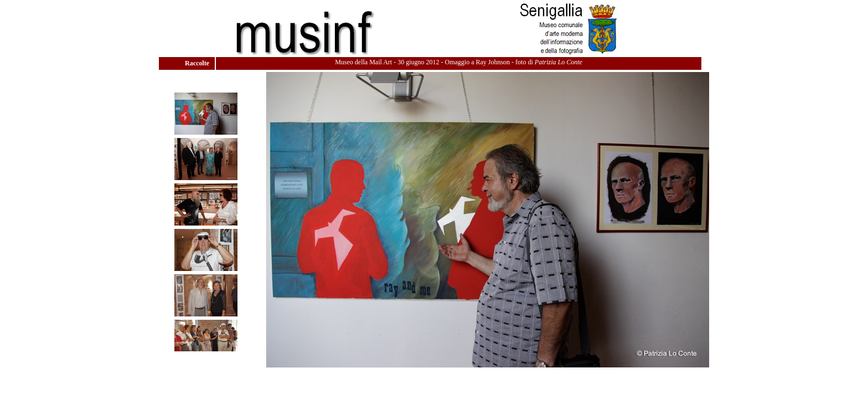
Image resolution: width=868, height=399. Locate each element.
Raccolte (198, 63)
